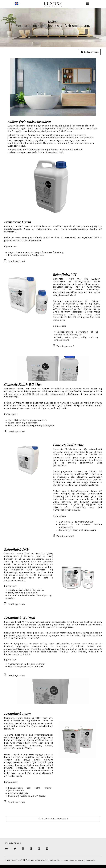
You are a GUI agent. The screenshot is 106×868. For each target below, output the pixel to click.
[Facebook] (23, 849)
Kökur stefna (90, 860)
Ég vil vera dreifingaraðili (53, 819)
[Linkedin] (47, 849)
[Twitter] (15, 849)
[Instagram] (39, 849)
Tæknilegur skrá (15, 261)
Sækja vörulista (90, 52)
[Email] (7, 849)
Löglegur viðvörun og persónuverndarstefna (66, 860)
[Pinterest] (31, 849)
